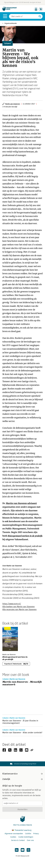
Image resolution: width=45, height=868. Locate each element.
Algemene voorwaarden (14, 834)
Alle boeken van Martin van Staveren (19, 607)
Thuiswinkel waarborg (22, 830)
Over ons (30, 840)
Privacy (36, 834)
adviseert (32, 503)
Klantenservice (22, 774)
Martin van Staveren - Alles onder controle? (22, 733)
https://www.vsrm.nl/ (12, 604)
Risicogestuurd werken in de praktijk (25, 536)
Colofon (28, 834)
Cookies (13, 837)
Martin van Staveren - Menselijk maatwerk (22, 683)
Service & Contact (18, 840)
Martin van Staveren (13, 104)
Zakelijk (22, 779)
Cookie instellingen (26, 837)
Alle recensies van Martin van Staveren (19, 609)
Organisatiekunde (11, 23)
